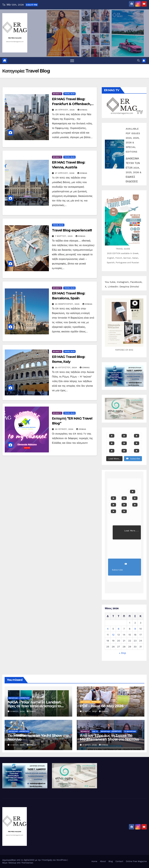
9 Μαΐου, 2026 (18, 711)
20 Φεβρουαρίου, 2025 (68, 304)
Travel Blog (70, 94)
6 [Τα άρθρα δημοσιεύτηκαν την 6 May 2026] (118, 629)
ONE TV (95, 731)
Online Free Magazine (136, 861)
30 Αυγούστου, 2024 (66, 368)
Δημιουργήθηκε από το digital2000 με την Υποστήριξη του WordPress (35, 860)
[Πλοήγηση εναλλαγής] (72, 61)
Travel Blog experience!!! (72, 230)
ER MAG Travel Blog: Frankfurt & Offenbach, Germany (71, 104)
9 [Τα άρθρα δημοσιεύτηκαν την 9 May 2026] (135, 629)
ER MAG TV (57, 94)
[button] (138, 60)
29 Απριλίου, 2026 (65, 110)
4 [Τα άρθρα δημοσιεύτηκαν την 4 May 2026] (108, 629)
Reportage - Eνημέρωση (19, 698)
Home (94, 861)
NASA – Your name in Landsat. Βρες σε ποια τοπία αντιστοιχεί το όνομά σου (34, 706)
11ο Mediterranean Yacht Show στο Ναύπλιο (38, 737)
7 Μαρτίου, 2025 (64, 236)
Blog (111, 861)
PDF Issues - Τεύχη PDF (90, 702)
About (103, 861)
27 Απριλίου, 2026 (65, 173)
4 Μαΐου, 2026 (18, 745)
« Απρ (123, 653)
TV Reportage (130, 731)
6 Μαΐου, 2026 (90, 711)
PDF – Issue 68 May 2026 (102, 706)
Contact (119, 861)
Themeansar (27, 863)
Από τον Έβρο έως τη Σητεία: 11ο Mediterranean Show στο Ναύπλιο (109, 737)
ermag (83, 110)
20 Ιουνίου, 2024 (65, 429)
